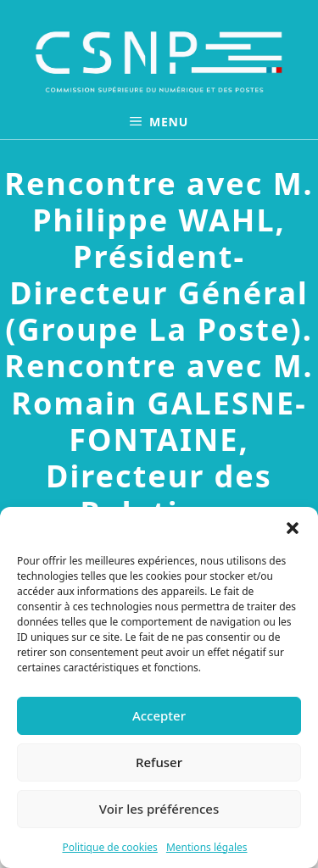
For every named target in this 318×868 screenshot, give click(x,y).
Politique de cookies (109, 847)
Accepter (159, 715)
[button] (293, 528)
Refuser (159, 762)
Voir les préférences (159, 809)
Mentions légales (207, 847)
